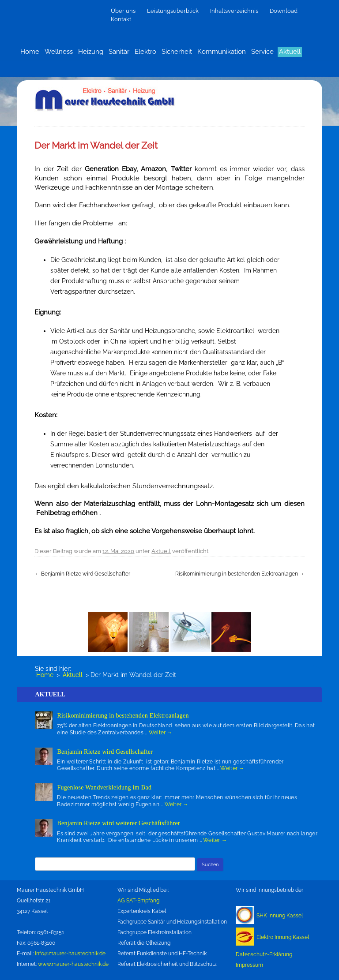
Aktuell (290, 52)
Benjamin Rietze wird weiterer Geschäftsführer (119, 823)
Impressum (249, 965)
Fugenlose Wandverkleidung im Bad (104, 787)
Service (262, 52)
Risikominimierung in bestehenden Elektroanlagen (240, 574)
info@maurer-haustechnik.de (70, 954)
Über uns (123, 11)
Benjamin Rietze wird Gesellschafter (82, 574)
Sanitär (119, 52)
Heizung (91, 52)
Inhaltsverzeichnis (234, 11)
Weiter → (161, 733)
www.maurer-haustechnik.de (73, 964)
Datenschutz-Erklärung (264, 954)
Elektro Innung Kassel (283, 937)
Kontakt (121, 19)
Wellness (59, 52)
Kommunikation (222, 52)
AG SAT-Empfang (138, 901)
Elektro (145, 52)
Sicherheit (177, 52)
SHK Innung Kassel (280, 916)
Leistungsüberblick (173, 11)
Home (30, 52)
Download (284, 11)
